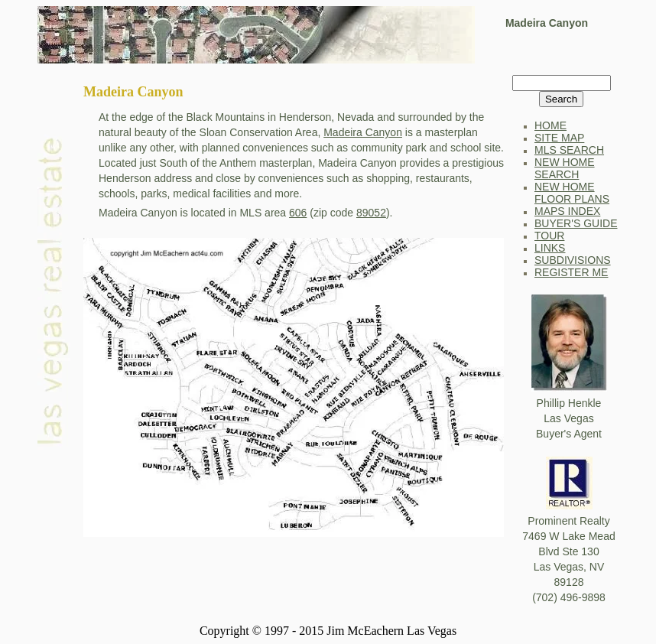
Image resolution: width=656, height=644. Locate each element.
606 (298, 213)
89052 (371, 213)
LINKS (550, 248)
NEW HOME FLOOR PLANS (572, 193)
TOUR (549, 236)
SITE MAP (559, 138)
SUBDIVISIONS (573, 260)
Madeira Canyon (363, 132)
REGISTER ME (571, 272)
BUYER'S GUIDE (576, 223)
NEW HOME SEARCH (565, 168)
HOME (550, 125)
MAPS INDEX (567, 211)
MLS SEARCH (569, 150)
